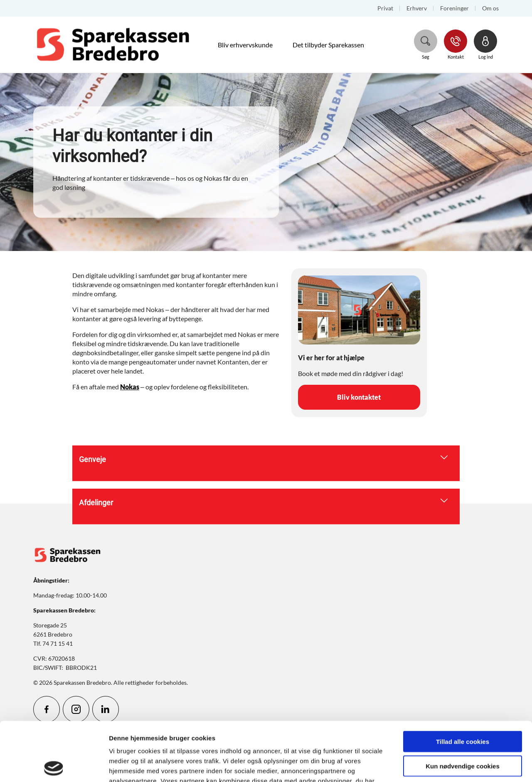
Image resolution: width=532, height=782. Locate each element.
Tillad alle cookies (463, 682)
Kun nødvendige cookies (463, 707)
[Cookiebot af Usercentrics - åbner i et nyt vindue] (54, 766)
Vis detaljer (432, 766)
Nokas (130, 387)
